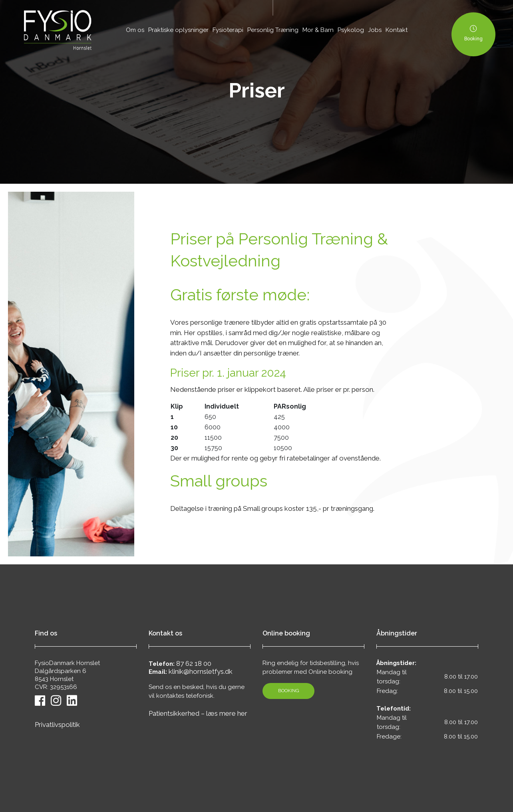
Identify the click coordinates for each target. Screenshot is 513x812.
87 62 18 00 (194, 663)
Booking (289, 691)
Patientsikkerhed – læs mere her (198, 713)
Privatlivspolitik (57, 725)
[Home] (58, 30)
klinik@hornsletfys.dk (201, 671)
